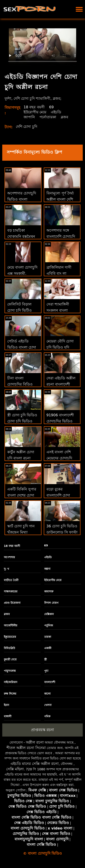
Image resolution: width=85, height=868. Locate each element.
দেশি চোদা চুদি (26, 127)
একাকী (48, 648)
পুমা (46, 671)
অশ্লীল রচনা (35, 742)
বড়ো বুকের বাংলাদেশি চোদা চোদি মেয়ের (58, 495)
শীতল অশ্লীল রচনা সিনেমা (26, 748)
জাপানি (29, 117)
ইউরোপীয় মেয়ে (35, 112)
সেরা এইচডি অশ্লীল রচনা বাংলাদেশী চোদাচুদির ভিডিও (61, 384)
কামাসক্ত (49, 592)
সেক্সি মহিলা (15, 769)
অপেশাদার (9, 557)
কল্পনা (47, 569)
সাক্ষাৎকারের (11, 592)
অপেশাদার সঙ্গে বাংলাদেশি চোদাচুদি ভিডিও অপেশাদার (61, 236)
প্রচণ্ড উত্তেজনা (12, 603)
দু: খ (6, 569)
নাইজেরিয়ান (11, 682)
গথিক (47, 716)
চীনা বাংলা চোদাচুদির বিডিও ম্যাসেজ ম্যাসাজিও (21, 384)
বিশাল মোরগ (51, 603)
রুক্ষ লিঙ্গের (10, 694)
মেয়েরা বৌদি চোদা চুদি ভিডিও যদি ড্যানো (60, 347)
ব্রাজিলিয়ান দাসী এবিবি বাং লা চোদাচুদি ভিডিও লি (61, 273)
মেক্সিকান (49, 614)
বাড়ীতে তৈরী (11, 580)
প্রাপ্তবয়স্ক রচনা (42, 730)
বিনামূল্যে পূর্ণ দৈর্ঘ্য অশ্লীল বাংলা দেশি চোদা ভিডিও (60, 199)
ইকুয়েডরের (10, 637)
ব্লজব (64, 117)
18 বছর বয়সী (34, 107)
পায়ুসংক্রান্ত (10, 671)
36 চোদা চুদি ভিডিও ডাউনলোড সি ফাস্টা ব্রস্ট (62, 532)
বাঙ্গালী (8, 716)
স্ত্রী (45, 659)
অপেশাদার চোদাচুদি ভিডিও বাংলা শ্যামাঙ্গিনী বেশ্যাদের (22, 199)
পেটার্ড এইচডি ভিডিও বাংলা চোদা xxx (22, 347)
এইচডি (56, 112)
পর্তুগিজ (49, 626)
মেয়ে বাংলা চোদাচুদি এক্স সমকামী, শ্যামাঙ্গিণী (22, 273)
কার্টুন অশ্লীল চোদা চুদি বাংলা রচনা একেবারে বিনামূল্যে (21, 458)
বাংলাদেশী (50, 682)
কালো (47, 694)
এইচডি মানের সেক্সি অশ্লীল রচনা (35, 764)
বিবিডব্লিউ (9, 648)
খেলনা (48, 705)
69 (51, 107)
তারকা (48, 637)
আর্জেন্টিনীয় (11, 626)
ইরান (6, 705)
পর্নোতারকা (48, 117)
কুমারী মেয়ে (10, 659)
